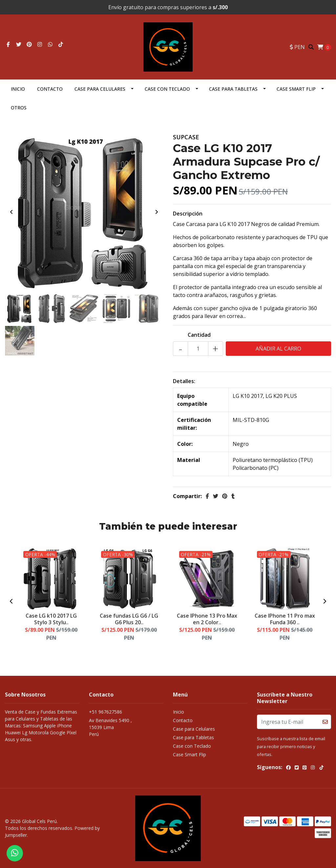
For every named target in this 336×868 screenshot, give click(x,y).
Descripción (188, 214)
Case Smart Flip (296, 89)
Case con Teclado (167, 89)
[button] (297, 47)
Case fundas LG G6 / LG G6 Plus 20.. (129, 619)
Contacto (50, 89)
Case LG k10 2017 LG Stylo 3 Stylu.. (51, 619)
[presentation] (11, 212)
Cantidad (199, 335)
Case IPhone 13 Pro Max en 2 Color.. (207, 619)
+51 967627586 (105, 712)
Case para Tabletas (233, 89)
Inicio (18, 89)
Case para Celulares (100, 89)
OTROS (19, 108)
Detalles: (184, 381)
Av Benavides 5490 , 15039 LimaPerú (110, 727)
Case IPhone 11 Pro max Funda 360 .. (285, 619)
